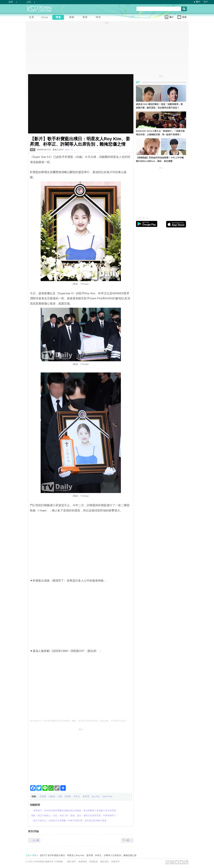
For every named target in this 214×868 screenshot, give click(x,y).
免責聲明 (83, 862)
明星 (33, 150)
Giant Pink (107, 796)
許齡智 (52, 796)
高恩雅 (43, 796)
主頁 (28, 855)
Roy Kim (96, 796)
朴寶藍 (68, 796)
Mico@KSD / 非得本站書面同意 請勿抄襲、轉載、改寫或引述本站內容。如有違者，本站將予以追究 (78, 721)
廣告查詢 (104, 862)
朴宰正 (77, 796)
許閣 (60, 796)
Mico (67, 150)
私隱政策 (94, 862)
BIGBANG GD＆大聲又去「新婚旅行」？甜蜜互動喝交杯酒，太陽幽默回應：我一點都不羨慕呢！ (160, 133)
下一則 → (127, 840)
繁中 (198, 2)
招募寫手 (116, 862)
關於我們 (72, 862)
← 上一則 (34, 840)
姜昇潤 (86, 796)
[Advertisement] (81, 755)
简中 (206, 2)
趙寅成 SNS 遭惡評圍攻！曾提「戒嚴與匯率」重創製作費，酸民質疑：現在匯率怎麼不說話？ (159, 106)
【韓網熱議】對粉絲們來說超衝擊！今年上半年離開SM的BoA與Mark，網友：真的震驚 (160, 159)
